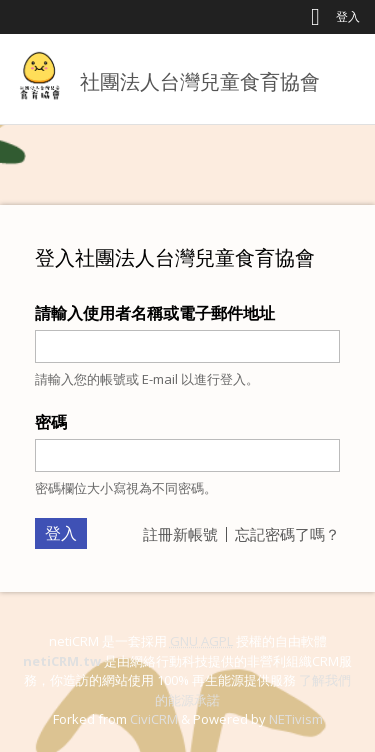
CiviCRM (154, 719)
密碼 (51, 422)
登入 (348, 16)
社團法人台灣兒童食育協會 (200, 81)
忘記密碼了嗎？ (287, 534)
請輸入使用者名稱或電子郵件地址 (155, 313)
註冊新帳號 (180, 534)
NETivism (296, 719)
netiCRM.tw (62, 661)
